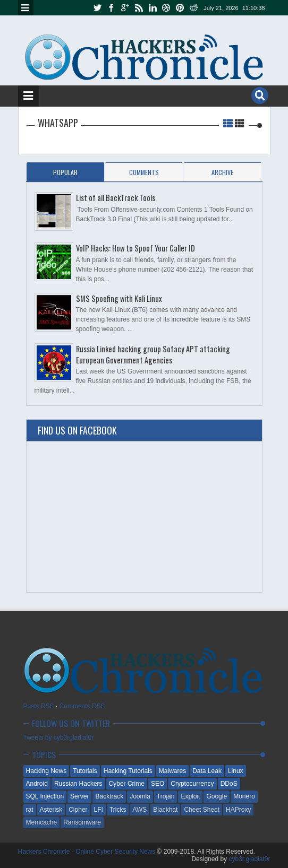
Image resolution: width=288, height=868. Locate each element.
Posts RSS (39, 706)
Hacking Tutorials (128, 771)
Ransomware (82, 822)
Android (37, 784)
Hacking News (46, 771)
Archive (222, 172)
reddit (194, 8)
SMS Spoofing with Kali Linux (119, 298)
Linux (236, 771)
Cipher (78, 810)
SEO (158, 784)
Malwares (172, 771)
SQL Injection (45, 796)
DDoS (229, 784)
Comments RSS (82, 706)
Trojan (166, 796)
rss (139, 8)
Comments (144, 172)
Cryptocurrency (192, 784)
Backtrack (109, 796)
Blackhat (165, 810)
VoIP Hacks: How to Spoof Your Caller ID (135, 248)
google (125, 8)
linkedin (153, 8)
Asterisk (51, 810)
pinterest (180, 8)
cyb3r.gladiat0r (249, 859)
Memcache (42, 822)
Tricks (118, 810)
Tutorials (85, 771)
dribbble (166, 8)
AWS (139, 810)
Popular (65, 172)
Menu (26, 8)
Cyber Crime (127, 784)
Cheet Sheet (202, 810)
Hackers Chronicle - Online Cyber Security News (88, 852)
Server (79, 796)
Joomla (140, 796)
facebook (111, 8)
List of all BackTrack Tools (116, 198)
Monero (244, 796)
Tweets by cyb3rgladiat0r (59, 737)
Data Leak (207, 771)
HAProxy (238, 810)
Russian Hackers (78, 784)
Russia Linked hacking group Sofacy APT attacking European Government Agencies (153, 354)
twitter (97, 8)
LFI (99, 810)
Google (217, 796)
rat (30, 810)
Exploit (190, 796)
